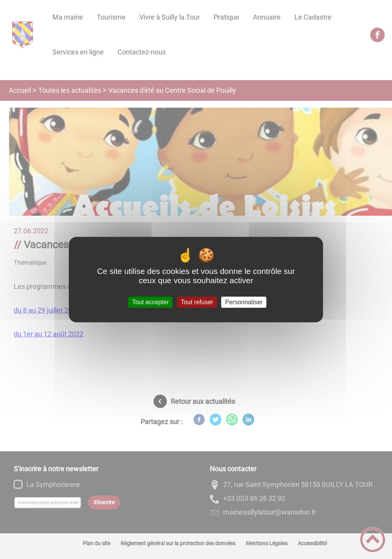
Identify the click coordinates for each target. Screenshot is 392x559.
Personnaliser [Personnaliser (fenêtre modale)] (244, 302)
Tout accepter (150, 302)
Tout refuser (197, 302)
